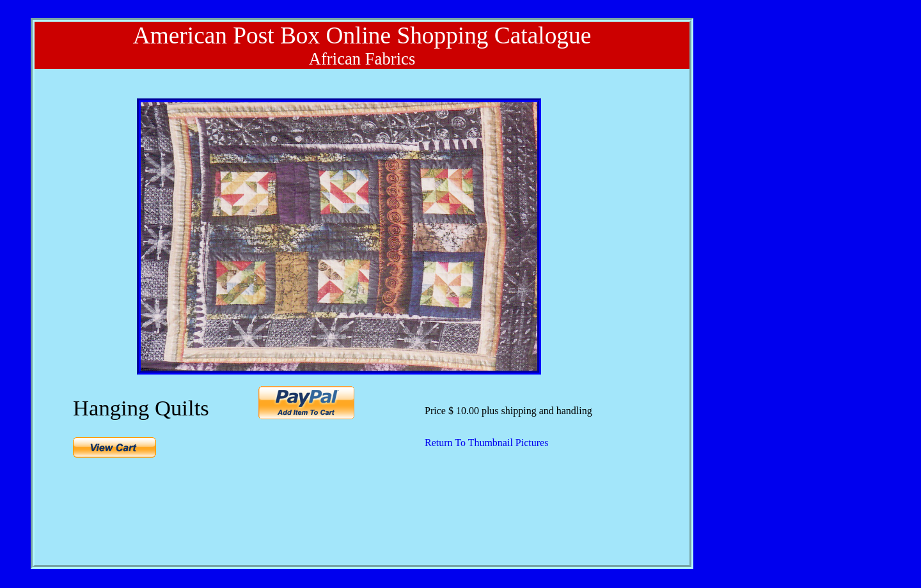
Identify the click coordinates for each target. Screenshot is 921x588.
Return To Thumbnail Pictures (486, 443)
